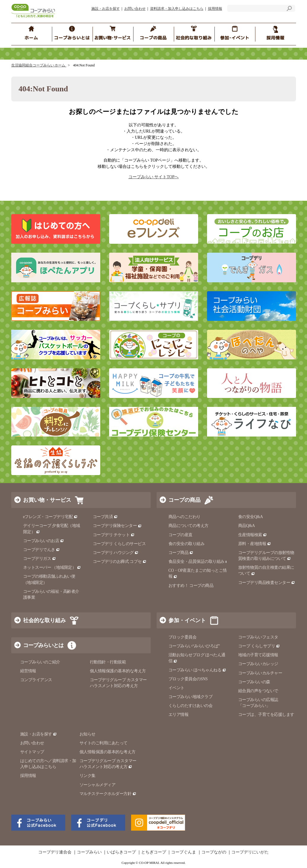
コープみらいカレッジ (258, 664)
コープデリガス (40, 559)
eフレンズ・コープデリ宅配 (51, 517)
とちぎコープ (154, 852)
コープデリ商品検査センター (267, 583)
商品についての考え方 (189, 526)
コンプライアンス (36, 680)
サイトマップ (32, 752)
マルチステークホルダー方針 (108, 794)
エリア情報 (179, 715)
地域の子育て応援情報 (258, 655)
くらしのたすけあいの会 (191, 706)
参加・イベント (187, 620)
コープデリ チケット (114, 535)
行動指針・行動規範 (108, 662)
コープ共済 (105, 517)
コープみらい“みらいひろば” (194, 646)
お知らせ (88, 734)
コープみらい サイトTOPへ (154, 177)
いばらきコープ (121, 852)
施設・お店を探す (106, 9)
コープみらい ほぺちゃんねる (197, 670)
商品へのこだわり (184, 517)
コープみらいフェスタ (258, 637)
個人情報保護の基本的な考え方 (118, 671)
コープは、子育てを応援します (266, 715)
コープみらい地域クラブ (191, 697)
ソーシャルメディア (98, 785)
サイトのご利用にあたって (104, 743)
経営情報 (28, 671)
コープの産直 (180, 535)
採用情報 (215, 9)
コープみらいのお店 (44, 541)
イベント (176, 688)
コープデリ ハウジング (116, 553)
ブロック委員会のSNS (188, 679)
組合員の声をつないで (258, 691)
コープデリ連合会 (55, 852)
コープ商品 (181, 553)
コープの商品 (184, 500)
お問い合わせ (135, 9)
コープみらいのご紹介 (40, 662)
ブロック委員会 (183, 637)
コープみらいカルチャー (260, 673)
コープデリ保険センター (117, 526)
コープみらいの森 (254, 682)
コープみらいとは (43, 645)
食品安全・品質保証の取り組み (199, 562)
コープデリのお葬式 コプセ (120, 562)
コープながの (214, 852)
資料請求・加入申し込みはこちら (177, 9)
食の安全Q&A (251, 517)
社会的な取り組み (44, 620)
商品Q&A (247, 526)
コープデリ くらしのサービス (119, 544)
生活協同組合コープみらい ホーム (39, 65)
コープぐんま (184, 852)
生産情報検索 (253, 535)
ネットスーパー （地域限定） (52, 567)
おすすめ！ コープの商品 (191, 586)
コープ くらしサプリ (259, 646)
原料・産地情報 (255, 544)
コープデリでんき (42, 550)
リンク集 (88, 776)
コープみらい (89, 852)
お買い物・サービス (47, 500)
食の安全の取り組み (187, 544)
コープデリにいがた (250, 852)
